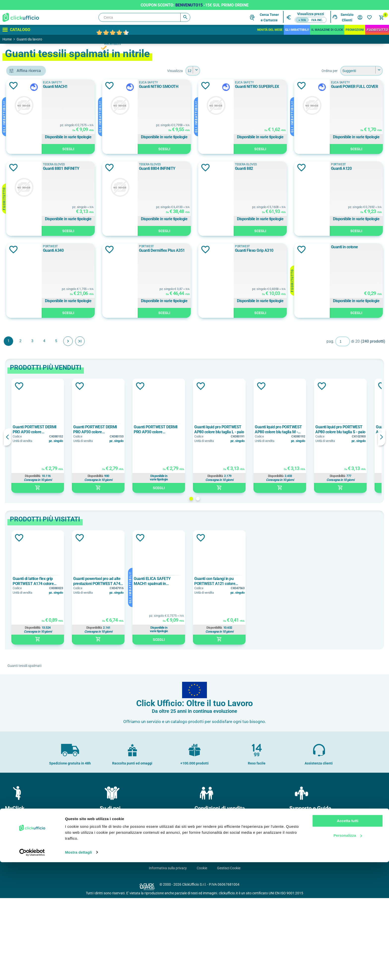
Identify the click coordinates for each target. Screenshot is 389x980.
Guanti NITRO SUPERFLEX (346, 87)
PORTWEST (33, 269)
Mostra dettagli (78, 970)
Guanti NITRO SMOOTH (240, 87)
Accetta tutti (348, 939)
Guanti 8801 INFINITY (239, 168)
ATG (25, 236)
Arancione (30, 306)
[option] (110, 518)
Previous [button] (79, 519)
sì (23, 377)
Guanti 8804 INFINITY (342, 168)
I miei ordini (16, 909)
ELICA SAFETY (34, 258)
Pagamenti (205, 909)
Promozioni (355, 30)
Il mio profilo (16, 901)
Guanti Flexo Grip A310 (240, 332)
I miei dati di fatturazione (26, 925)
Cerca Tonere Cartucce (269, 17)
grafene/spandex (35, 495)
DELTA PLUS (32, 247)
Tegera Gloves (231, 164)
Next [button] (382, 519)
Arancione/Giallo (35, 317)
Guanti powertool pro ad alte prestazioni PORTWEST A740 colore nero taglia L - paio (170, 663)
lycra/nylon (31, 506)
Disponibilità (105, 558)
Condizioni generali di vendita (219, 901)
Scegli (145, 149)
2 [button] (234, 581)
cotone (27, 483)
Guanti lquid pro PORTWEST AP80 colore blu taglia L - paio (291, 511)
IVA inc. (317, 20)
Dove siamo (111, 909)
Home (7, 39)
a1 (25, 419)
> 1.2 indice (31, 408)
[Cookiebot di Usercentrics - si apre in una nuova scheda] (32, 970)
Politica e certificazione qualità (125, 917)
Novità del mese (270, 30)
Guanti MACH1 (130, 87)
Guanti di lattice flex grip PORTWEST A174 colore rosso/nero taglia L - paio (105, 663)
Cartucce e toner (304, 925)
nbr (24, 554)
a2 (23, 430)
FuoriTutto (377, 30)
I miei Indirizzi (17, 917)
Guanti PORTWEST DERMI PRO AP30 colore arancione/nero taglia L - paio (109, 511)
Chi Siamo (109, 901)
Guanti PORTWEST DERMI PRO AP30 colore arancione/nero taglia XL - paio (228, 511)
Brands (297, 909)
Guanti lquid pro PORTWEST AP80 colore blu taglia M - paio (350, 511)
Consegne (204, 917)
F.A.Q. (296, 917)
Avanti (140, 423)
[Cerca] (144, 17)
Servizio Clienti (347, 17)
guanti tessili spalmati (41, 205)
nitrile (26, 576)
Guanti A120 (231, 250)
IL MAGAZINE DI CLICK (327, 30)
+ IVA (302, 20)
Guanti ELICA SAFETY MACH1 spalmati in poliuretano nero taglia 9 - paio (227, 663)
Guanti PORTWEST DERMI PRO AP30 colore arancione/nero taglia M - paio (167, 511)
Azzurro (28, 328)
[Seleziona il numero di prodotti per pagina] (229, 71)
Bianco (28, 340)
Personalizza (348, 953)
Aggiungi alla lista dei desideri (85, 86)
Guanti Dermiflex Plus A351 (141, 332)
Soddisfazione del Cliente (121, 925)
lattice (27, 543)
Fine (152, 423)
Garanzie (203, 925)
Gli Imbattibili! (297, 30)
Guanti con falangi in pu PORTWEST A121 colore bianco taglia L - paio (287, 663)
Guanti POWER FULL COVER (141, 168)
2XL (26, 647)
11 (25, 624)
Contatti (298, 901)
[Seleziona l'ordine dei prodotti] (361, 71)
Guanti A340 (334, 250)
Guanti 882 (127, 250)
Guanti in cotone (337, 329)
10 (25, 613)
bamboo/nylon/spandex (41, 472)
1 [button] (227, 581)
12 (23, 636)
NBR (25, 565)
